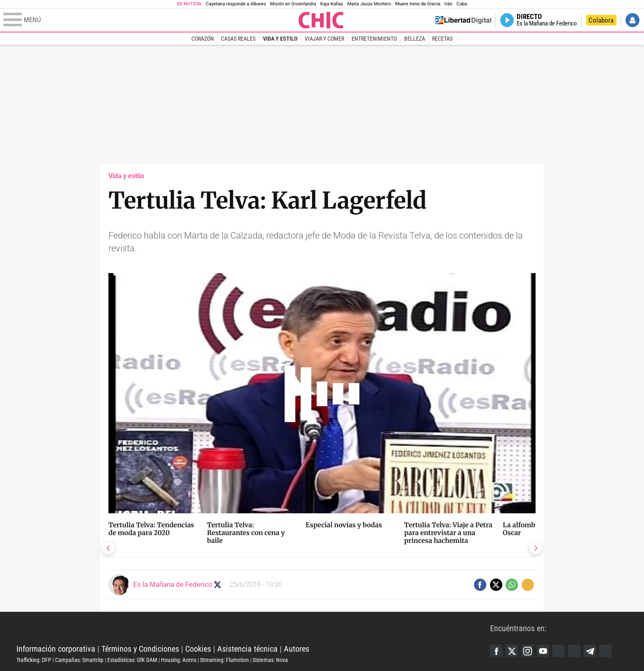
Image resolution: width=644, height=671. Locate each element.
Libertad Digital (253, 628)
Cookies (198, 649)
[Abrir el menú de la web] (150, 20)
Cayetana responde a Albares (236, 4)
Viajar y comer (324, 39)
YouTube (543, 651)
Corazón (203, 39)
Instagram (527, 651)
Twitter (512, 651)
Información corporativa (56, 649)
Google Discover (559, 651)
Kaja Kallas (332, 4)
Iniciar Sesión (632, 20)
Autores (297, 649)
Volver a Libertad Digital (463, 20)
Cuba (462, 4)
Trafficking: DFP (34, 660)
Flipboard (574, 651)
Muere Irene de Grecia (418, 4)
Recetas (442, 39)
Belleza (415, 39)
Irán (448, 4)
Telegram (590, 651)
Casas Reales (238, 39)
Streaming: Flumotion (224, 660)
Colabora (601, 20)
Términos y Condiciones (140, 649)
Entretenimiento (374, 39)
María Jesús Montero (369, 4)
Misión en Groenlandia (293, 4)
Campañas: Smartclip (79, 660)
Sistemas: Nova (270, 660)
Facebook (496, 651)
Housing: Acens (179, 660)
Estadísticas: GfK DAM (132, 660)
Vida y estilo (280, 39)
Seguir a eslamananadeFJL (217, 585)
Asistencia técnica (247, 649)
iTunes (605, 651)
